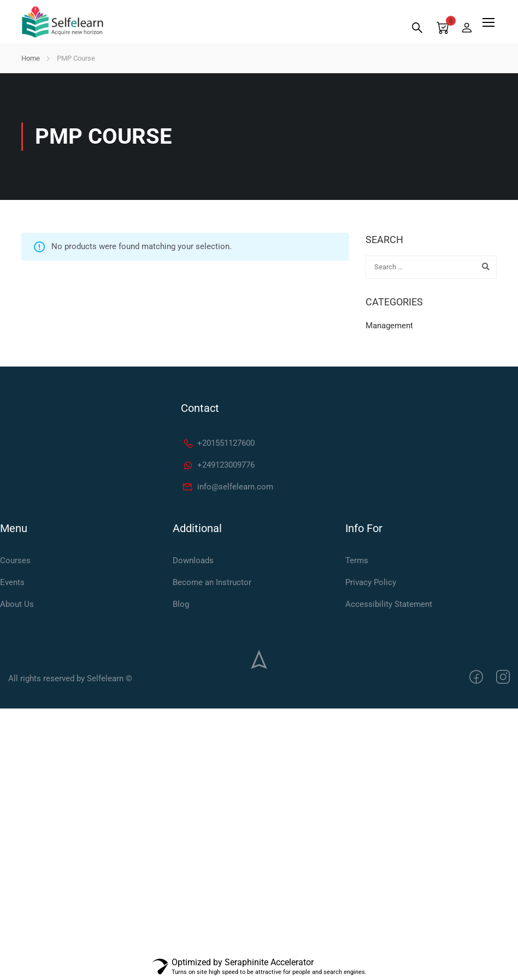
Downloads (193, 560)
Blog (181, 604)
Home (31, 58)
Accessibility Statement (389, 604)
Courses (15, 560)
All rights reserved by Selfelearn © (70, 678)
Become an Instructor (212, 582)
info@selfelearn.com (228, 487)
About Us (17, 604)
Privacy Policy (371, 582)
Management (389, 326)
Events (12, 582)
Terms (357, 560)
